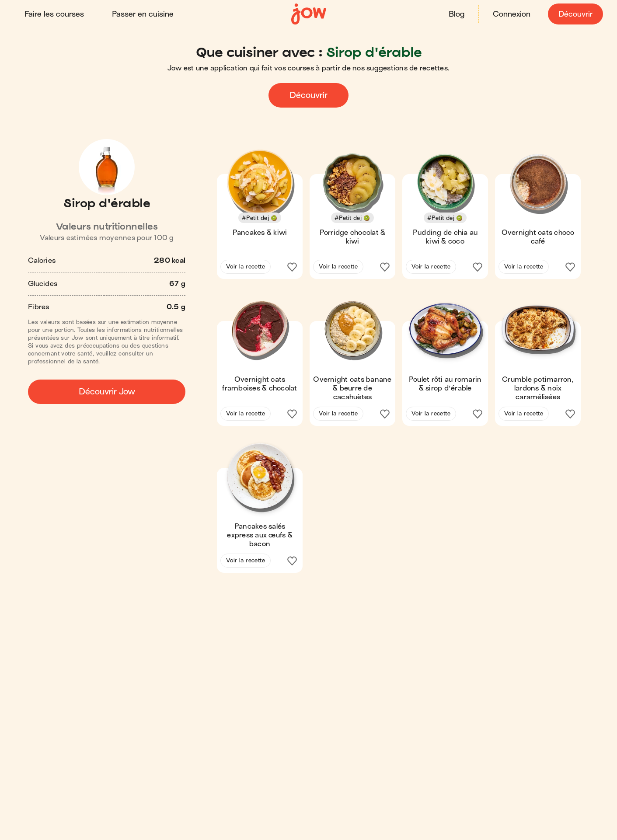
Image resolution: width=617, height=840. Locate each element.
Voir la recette (246, 267)
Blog (457, 14)
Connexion (512, 14)
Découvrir (575, 14)
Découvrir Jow (107, 392)
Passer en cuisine (143, 14)
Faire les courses (54, 14)
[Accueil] (309, 14)
